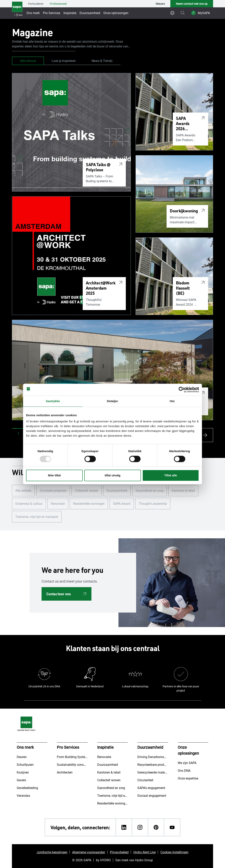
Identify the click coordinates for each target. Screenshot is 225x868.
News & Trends (102, 61)
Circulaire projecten (53, 490)
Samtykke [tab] (53, 401)
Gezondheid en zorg (149, 490)
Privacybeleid (119, 852)
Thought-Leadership (153, 503)
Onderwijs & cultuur (29, 503)
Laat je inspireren (64, 61)
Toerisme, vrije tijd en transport (37, 517)
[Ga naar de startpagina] (17, 9)
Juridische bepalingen (52, 852)
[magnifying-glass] (183, 13)
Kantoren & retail (183, 490)
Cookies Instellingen (174, 852)
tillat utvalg (112, 475)
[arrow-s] (206, 435)
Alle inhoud (28, 61)
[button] (18, 434)
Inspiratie (70, 13)
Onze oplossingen (116, 13)
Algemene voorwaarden (89, 852)
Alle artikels (23, 490)
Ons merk (33, 13)
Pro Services (52, 13)
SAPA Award (122, 503)
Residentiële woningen (89, 503)
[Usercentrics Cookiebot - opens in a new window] (182, 390)
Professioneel (58, 4)
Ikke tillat (54, 475)
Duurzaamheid (90, 13)
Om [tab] (172, 401)
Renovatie (58, 503)
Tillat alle (171, 475)
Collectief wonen (87, 490)
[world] (172, 13)
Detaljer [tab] (112, 401)
